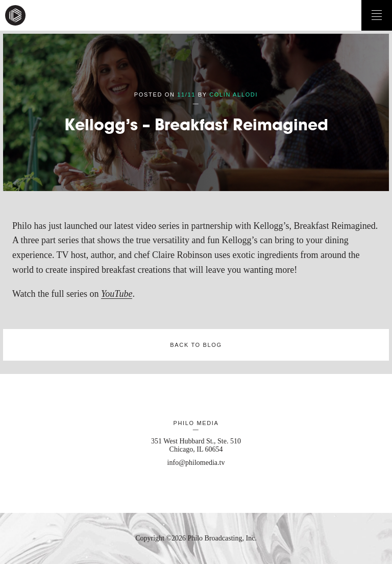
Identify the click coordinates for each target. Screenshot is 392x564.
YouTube (117, 294)
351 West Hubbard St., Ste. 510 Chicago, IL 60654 (196, 445)
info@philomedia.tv (196, 463)
